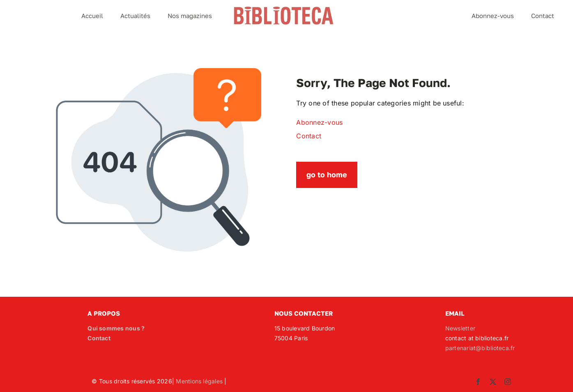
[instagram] (508, 382)
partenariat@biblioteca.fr (480, 348)
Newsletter (460, 328)
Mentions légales (199, 381)
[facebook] (478, 382)
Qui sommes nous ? (116, 328)
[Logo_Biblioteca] (284, 8)
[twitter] (493, 382)
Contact (99, 338)
